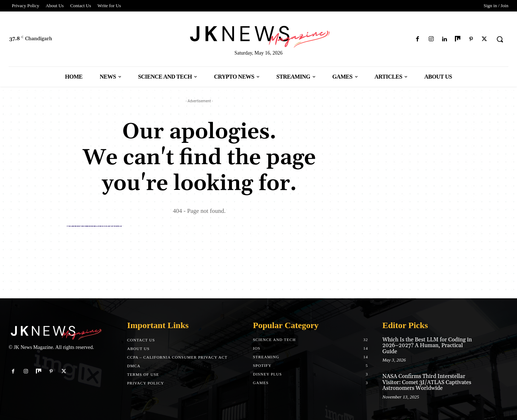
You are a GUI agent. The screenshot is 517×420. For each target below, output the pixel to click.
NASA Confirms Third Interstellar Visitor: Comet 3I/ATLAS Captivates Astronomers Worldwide (427, 382)
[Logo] (259, 35)
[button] (500, 39)
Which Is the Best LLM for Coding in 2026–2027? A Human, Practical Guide (427, 346)
